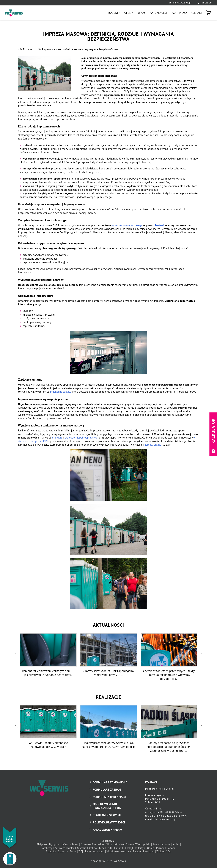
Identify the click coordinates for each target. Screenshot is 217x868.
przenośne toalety (61, 392)
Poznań (160, 848)
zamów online (153, 445)
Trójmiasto (85, 851)
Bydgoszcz (55, 844)
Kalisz (176, 844)
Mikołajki (129, 848)
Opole (151, 848)
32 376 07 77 (180, 816)
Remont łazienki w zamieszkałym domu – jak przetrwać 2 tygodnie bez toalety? (48, 673)
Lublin (118, 848)
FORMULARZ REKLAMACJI (109, 797)
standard (57, 438)
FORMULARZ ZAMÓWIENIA (110, 782)
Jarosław (166, 844)
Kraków (93, 848)
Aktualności (108, 625)
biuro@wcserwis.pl (182, 3)
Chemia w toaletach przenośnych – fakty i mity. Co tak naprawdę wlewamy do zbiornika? (169, 675)
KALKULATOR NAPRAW (107, 829)
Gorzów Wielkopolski (138, 844)
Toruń (73, 851)
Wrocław (126, 851)
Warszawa (99, 851)
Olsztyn (141, 848)
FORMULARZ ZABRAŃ (107, 789)
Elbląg (109, 844)
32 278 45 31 (158, 816)
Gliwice (120, 844)
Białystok (42, 844)
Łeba (102, 848)
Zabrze (137, 851)
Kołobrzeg (47, 848)
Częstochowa (71, 844)
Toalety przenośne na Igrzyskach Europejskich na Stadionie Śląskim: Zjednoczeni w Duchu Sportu (169, 747)
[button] (17, 654)
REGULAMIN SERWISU (107, 815)
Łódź (109, 848)
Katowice (60, 848)
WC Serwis (120, 861)
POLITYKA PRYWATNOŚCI (109, 822)
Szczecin (63, 851)
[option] (48, 655)
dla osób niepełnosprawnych (82, 438)
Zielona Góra (164, 851)
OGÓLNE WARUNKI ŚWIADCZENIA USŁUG (107, 806)
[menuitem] (114, 13)
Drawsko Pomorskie (92, 844)
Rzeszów (51, 851)
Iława (156, 844)
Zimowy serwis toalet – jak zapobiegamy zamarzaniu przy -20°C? (108, 673)
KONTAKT (151, 782)
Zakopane (149, 851)
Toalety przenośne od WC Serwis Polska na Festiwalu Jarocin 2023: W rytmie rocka (108, 745)
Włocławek (113, 851)
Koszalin (81, 848)
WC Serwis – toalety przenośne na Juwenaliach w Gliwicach (48, 745)
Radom (171, 848)
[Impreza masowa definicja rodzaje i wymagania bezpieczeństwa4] (44, 74)
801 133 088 (206, 3)
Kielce (71, 848)
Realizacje (108, 697)
